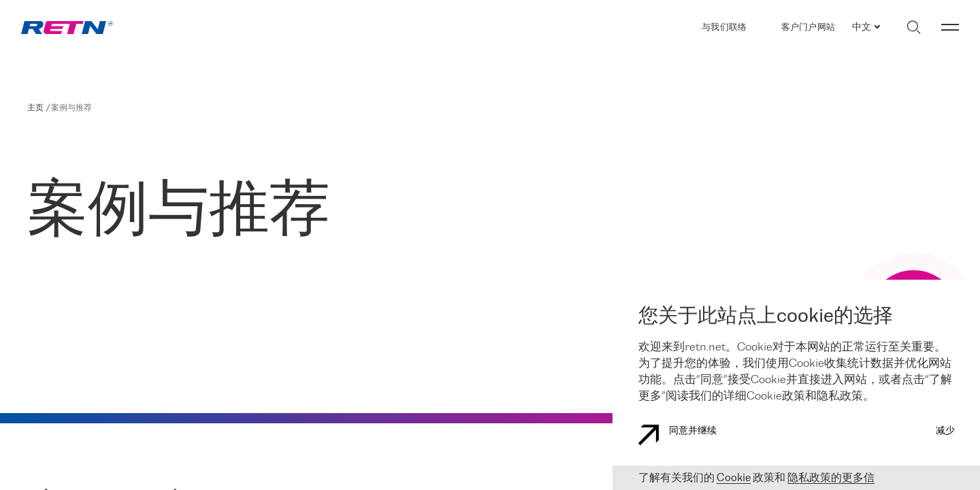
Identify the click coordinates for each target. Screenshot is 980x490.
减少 (945, 431)
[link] (67, 28)
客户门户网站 (808, 27)
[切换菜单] (950, 27)
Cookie (734, 478)
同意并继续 (677, 435)
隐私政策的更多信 (831, 478)
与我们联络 (724, 28)
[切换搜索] (914, 27)
